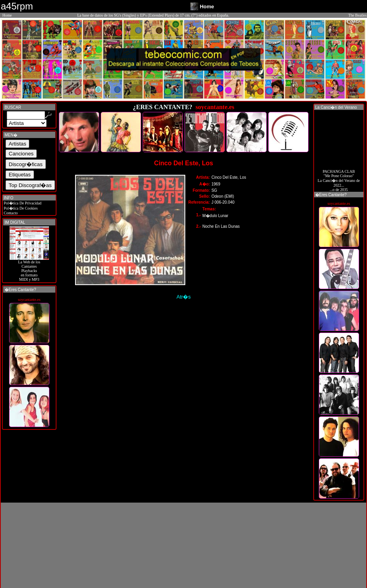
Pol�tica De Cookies (20, 208)
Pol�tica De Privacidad (22, 203)
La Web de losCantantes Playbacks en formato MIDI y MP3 (29, 269)
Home (7, 15)
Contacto (10, 213)
